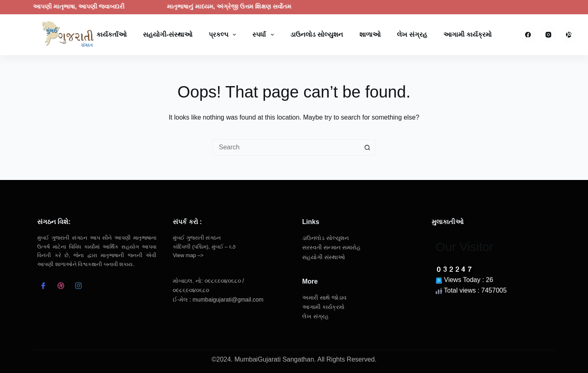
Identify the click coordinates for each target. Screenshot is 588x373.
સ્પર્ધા (265, 35)
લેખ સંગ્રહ (412, 34)
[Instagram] (548, 35)
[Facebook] (528, 35)
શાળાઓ (370, 34)
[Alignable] (569, 35)
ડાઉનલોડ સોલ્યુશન (317, 34)
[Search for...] (286, 147)
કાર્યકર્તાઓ (111, 34)
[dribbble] (61, 287)
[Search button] (367, 147)
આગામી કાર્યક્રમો (468, 34)
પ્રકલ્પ (224, 35)
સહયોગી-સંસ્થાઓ (168, 34)
